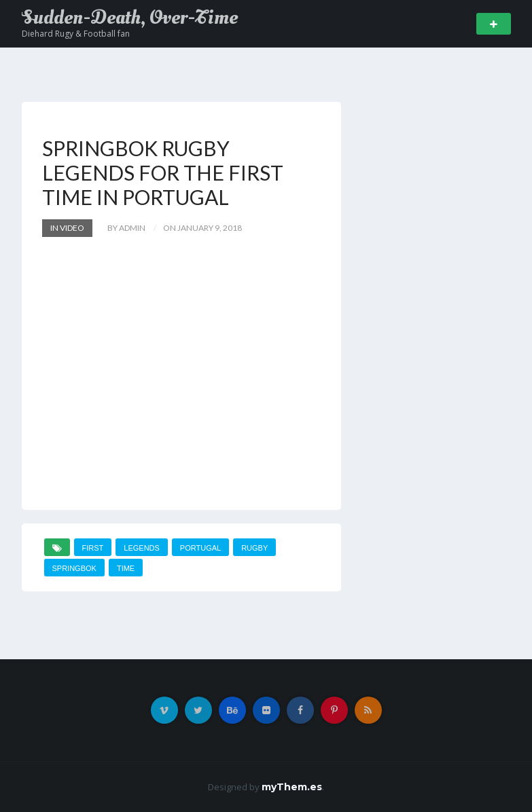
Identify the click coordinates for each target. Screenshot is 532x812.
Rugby (254, 548)
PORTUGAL (200, 548)
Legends (142, 548)
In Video (67, 228)
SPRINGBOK (74, 568)
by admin (126, 228)
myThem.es (292, 787)
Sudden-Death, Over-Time (130, 18)
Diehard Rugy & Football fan (76, 34)
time (126, 568)
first (93, 548)
